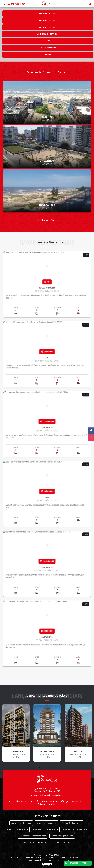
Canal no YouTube (47, 804)
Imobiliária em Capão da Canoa (62, 836)
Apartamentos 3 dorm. (48, 27)
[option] (16, 735)
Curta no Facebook (47, 801)
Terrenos (48, 55)
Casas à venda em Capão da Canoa (45, 829)
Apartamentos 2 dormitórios (21, 823)
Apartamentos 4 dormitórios (72, 823)
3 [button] (47, 767)
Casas (48, 41)
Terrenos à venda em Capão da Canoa (33, 836)
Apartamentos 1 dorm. (48, 13)
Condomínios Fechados (62, 842)
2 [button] (43, 767)
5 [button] (54, 767)
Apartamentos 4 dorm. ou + (48, 34)
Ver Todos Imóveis (47, 220)
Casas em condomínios (48, 48)
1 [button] (40, 767)
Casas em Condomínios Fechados (75, 829)
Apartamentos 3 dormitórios (46, 823)
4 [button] (51, 767)
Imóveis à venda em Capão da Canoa (35, 842)
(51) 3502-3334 (24, 801)
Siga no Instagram (71, 801)
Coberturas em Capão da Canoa (17, 829)
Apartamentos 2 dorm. (48, 20)
